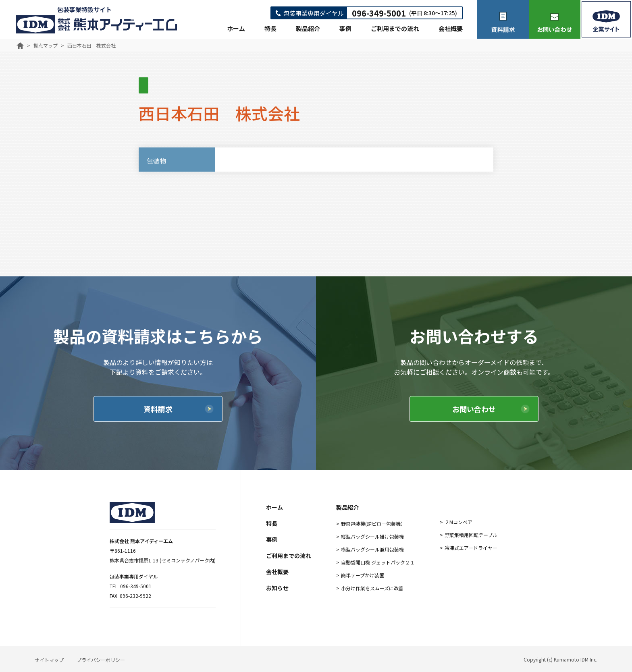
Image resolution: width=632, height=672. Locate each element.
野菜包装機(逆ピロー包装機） (373, 524)
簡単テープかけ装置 (363, 575)
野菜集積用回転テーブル (471, 535)
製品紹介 (308, 28)
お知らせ (277, 588)
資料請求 (158, 409)
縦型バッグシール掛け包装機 (372, 536)
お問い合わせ (474, 409)
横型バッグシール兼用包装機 (372, 549)
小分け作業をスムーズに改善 (372, 588)
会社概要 (451, 28)
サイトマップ (49, 660)
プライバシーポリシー (101, 660)
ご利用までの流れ (395, 28)
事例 (345, 28)
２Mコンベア (458, 522)
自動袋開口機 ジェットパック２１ (378, 562)
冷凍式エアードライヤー (471, 548)
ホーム (236, 28)
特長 (270, 28)
